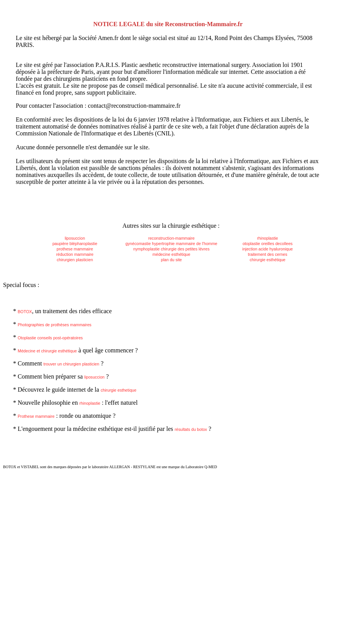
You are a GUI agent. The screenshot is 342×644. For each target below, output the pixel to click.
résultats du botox (191, 429)
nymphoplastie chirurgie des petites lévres (171, 249)
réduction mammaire (75, 254)
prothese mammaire (75, 249)
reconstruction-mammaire (172, 238)
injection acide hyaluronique (268, 249)
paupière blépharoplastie (75, 244)
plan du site (172, 260)
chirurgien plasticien (75, 260)
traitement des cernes (267, 254)
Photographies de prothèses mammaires (55, 325)
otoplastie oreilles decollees (267, 244)
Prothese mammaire (36, 416)
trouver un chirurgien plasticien (71, 364)
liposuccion (75, 238)
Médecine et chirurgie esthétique (47, 351)
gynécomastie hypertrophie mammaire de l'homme (172, 244)
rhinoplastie (268, 238)
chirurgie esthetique (119, 390)
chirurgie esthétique (268, 260)
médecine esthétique (171, 254)
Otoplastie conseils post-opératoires (50, 338)
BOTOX (25, 312)
